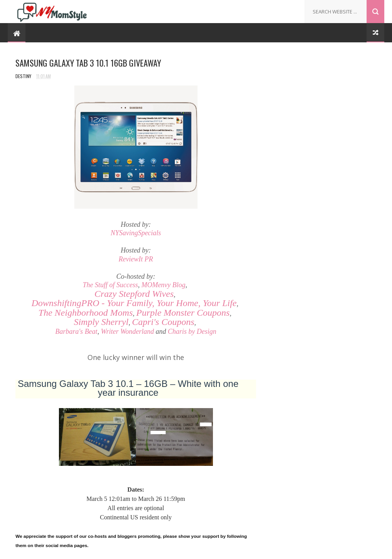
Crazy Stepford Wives (134, 294)
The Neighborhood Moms (86, 313)
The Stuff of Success (110, 285)
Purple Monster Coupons (183, 313)
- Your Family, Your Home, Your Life (134, 303)
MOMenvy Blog (163, 285)
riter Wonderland (130, 331)
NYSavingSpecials (136, 233)
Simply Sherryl (101, 322)
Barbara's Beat (76, 331)
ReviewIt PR (136, 259)
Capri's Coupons (163, 322)
